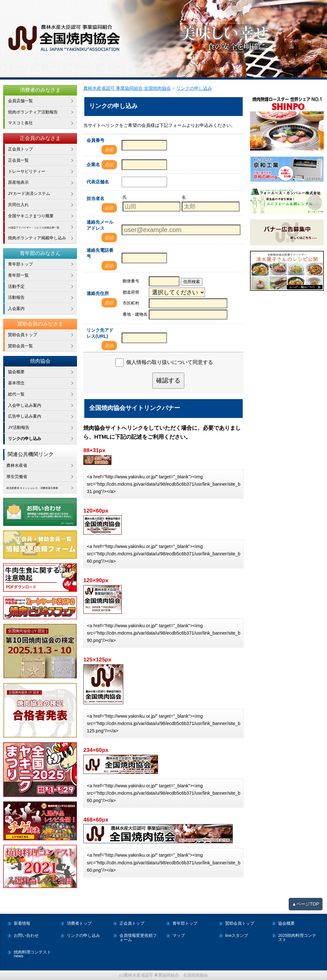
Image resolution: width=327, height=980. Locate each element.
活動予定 (16, 286)
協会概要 (16, 372)
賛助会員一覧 (20, 346)
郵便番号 (131, 281)
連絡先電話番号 (100, 253)
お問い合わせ (26, 936)
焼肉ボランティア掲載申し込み (37, 238)
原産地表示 (18, 182)
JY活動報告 (19, 427)
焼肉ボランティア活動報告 (33, 112)
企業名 (93, 165)
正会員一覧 (18, 160)
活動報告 (16, 297)
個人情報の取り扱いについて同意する (170, 362)
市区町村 (131, 303)
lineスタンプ (237, 936)
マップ (179, 936)
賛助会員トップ (23, 335)
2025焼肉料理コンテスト (297, 938)
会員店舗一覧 (20, 101)
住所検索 (192, 282)
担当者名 (95, 198)
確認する (168, 380)
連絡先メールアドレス (100, 225)
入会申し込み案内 (25, 405)
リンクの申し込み (25, 439)
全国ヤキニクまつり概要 (31, 216)
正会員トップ (20, 149)
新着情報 (22, 924)
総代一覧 (16, 394)
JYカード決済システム (29, 193)
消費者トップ (79, 924)
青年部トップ (20, 264)
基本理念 (16, 383)
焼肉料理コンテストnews (32, 954)
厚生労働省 (17, 477)
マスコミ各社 (20, 123)
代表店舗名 (98, 182)
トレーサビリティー (27, 171)
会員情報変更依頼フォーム (138, 938)
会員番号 (95, 140)
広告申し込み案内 (25, 416)
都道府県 (131, 292)
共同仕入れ (18, 205)
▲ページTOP (306, 904)
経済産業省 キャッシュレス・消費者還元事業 (42, 487)
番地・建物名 (135, 314)
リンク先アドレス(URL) (100, 333)
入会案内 (16, 309)
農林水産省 (17, 465)
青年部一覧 (18, 275)
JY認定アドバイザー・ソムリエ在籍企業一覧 (42, 227)
